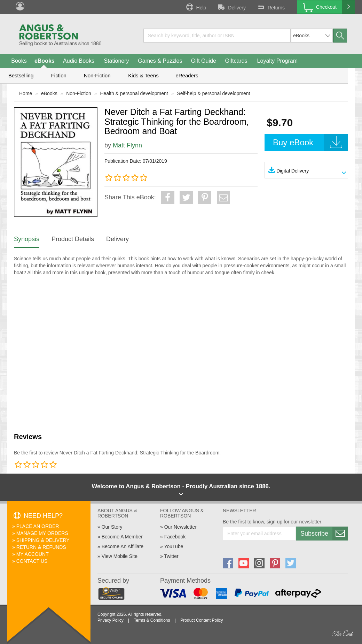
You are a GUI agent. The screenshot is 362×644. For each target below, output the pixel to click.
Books (19, 61)
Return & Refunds (41, 547)
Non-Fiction (97, 75)
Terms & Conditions (152, 620)
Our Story (112, 527)
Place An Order (38, 526)
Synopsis (27, 239)
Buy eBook (310, 143)
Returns (270, 7)
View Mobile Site (120, 556)
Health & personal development (134, 93)
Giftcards (236, 61)
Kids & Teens (143, 75)
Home (26, 93)
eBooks (45, 61)
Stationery (116, 61)
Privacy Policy (111, 620)
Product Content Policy (202, 620)
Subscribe (324, 534)
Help (196, 7)
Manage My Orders (42, 533)
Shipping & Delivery (43, 540)
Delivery (231, 7)
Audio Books (79, 61)
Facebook (175, 537)
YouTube (174, 546)
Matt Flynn (127, 145)
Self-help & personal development (213, 93)
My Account (33, 554)
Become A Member (122, 537)
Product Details (73, 239)
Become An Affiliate (123, 546)
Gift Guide (204, 61)
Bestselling (21, 75)
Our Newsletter (180, 527)
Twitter (171, 556)
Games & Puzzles (160, 61)
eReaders (187, 75)
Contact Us (32, 561)
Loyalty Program (278, 61)
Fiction (59, 75)
